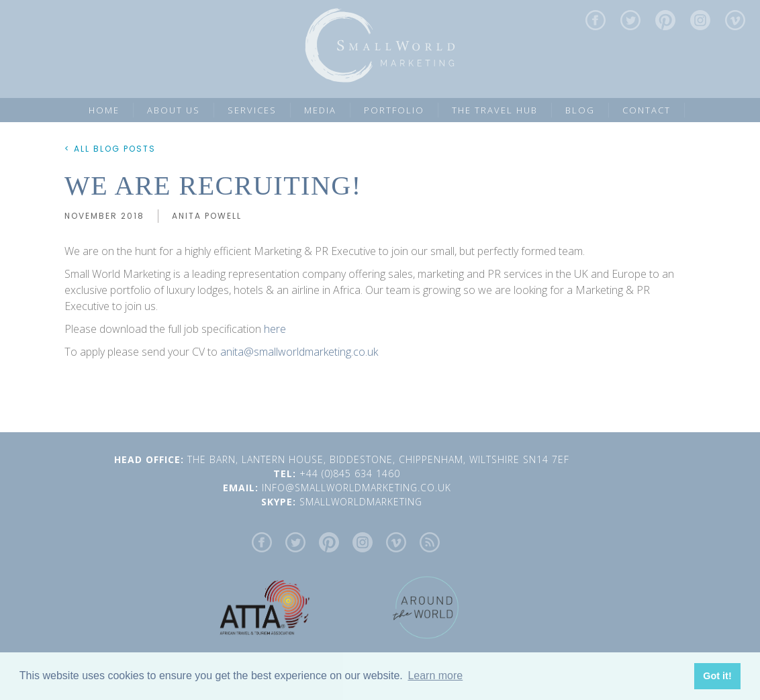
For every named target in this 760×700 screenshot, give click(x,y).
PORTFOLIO (394, 110)
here (275, 329)
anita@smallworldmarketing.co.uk (299, 352)
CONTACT (647, 110)
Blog (580, 110)
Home (104, 110)
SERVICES (252, 110)
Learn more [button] (435, 676)
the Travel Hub (495, 110)
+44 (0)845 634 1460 (355, 473)
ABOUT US (174, 110)
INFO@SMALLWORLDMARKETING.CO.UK (358, 488)
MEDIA (320, 110)
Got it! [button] (717, 676)
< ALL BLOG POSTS (110, 149)
